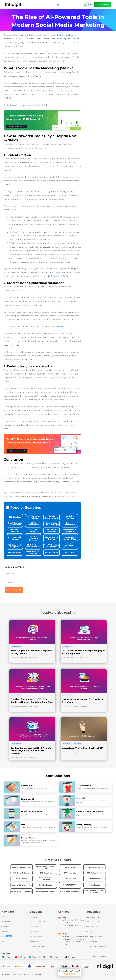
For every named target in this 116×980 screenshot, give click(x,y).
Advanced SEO (16, 646)
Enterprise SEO (28, 799)
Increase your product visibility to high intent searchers (92, 788)
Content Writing (28, 838)
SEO (23, 825)
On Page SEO (67, 744)
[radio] (65, 974)
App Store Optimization (31, 811)
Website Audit (27, 786)
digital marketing (65, 35)
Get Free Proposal (103, 5)
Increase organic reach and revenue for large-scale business (38, 802)
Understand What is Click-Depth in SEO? (83, 748)
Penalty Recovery (84, 825)
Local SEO (81, 798)
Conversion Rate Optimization (90, 811)
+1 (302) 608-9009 (70, 925)
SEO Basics (78, 744)
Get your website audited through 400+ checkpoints (36, 788)
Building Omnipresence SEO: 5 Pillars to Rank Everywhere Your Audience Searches (31, 751)
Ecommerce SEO (84, 786)
